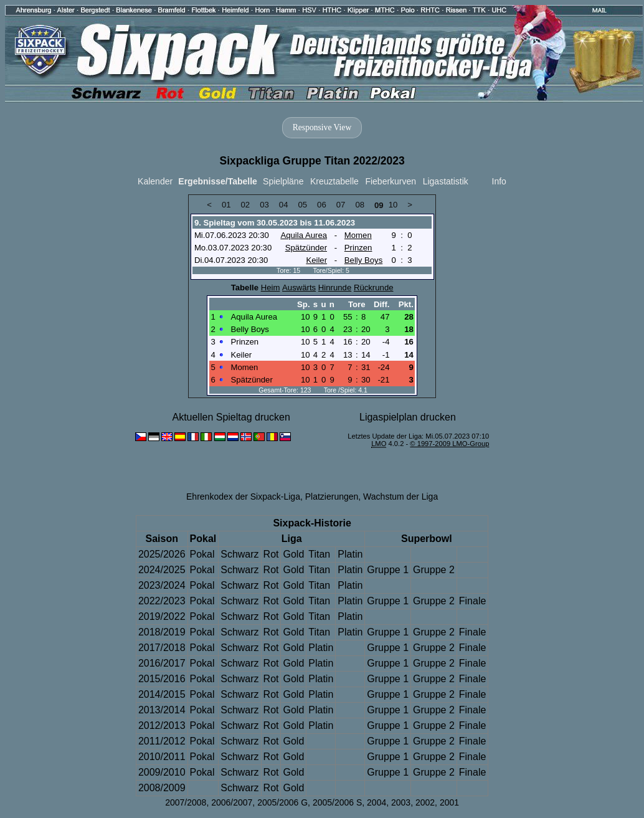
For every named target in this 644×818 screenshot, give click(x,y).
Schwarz (239, 554)
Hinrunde (335, 288)
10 (393, 205)
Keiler (316, 260)
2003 (401, 802)
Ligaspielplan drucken (408, 417)
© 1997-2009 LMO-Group (449, 444)
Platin (350, 554)
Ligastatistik (446, 181)
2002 (425, 802)
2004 (376, 802)
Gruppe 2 (434, 570)
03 (264, 205)
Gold (293, 554)
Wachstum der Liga (400, 497)
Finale (473, 601)
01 (226, 205)
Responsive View (322, 127)
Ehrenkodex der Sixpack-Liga (243, 497)
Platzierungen (332, 497)
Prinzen (358, 248)
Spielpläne (283, 181)
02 (246, 205)
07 (341, 205)
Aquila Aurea (304, 235)
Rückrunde (374, 288)
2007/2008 (186, 802)
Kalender (155, 181)
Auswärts (299, 288)
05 (302, 205)
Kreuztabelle (334, 181)
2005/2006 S (337, 802)
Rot (271, 554)
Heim (271, 288)
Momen (358, 235)
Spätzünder (306, 248)
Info (499, 181)
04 (284, 205)
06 (322, 205)
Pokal (202, 554)
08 (360, 205)
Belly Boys (363, 260)
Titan (319, 554)
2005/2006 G (282, 802)
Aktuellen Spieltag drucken (231, 417)
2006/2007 (232, 802)
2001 (449, 802)
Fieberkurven (391, 181)
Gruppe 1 (388, 570)
